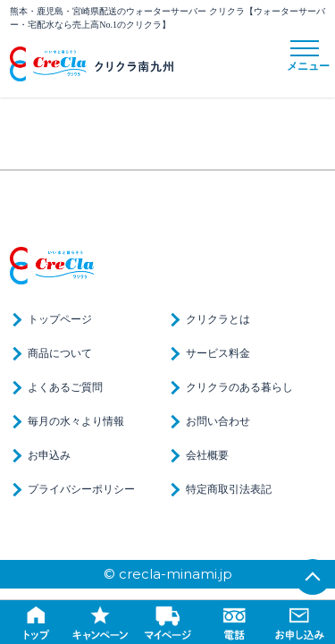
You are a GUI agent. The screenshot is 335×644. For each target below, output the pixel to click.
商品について (60, 353)
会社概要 (207, 455)
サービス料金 (218, 353)
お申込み (49, 455)
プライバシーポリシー (81, 489)
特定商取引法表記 (229, 489)
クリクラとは (218, 319)
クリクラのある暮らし (239, 387)
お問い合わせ (218, 421)
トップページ (60, 319)
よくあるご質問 (65, 387)
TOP (313, 577)
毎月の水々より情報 (76, 421)
